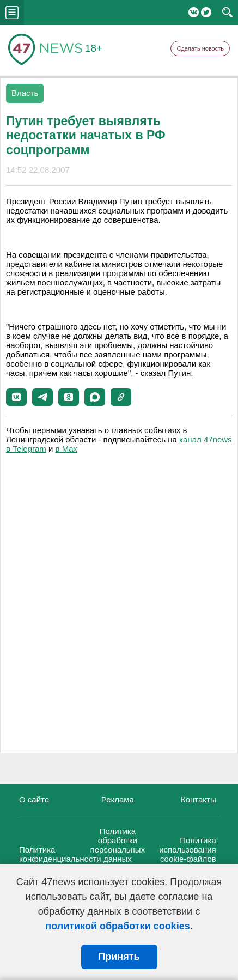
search (227, 13)
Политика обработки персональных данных (118, 845)
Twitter (206, 12)
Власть (25, 93)
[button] (16, 397)
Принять (119, 957)
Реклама (118, 799)
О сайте (34, 799)
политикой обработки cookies (117, 926)
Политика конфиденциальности (60, 854)
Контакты (199, 799)
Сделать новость (200, 48)
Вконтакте (194, 12)
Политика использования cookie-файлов (188, 850)
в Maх (66, 449)
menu (12, 13)
